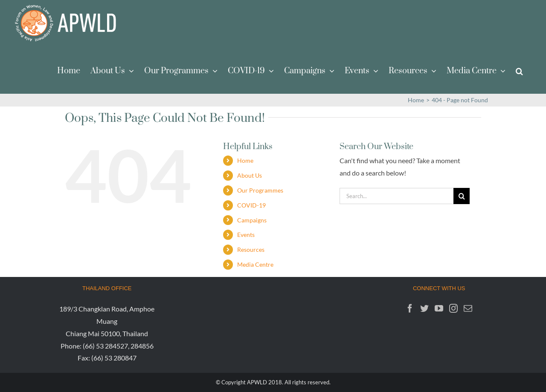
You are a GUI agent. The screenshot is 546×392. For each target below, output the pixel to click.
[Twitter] (424, 308)
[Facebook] (410, 308)
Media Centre (255, 264)
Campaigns (252, 220)
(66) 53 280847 (114, 358)
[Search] (462, 196)
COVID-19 (251, 205)
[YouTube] (439, 308)
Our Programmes (260, 190)
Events (246, 235)
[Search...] (396, 196)
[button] (519, 70)
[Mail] (468, 308)
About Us (250, 175)
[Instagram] (453, 308)
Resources (251, 249)
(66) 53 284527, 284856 (118, 346)
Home (245, 160)
